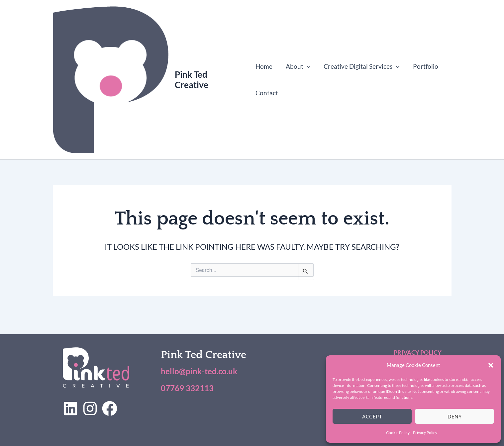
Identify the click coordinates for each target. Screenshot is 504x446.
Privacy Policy (425, 433)
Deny (454, 416)
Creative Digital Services (361, 66)
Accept (372, 416)
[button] (491, 365)
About (298, 66)
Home (264, 66)
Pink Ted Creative (192, 80)
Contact (267, 93)
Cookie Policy (398, 433)
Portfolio (424, 66)
